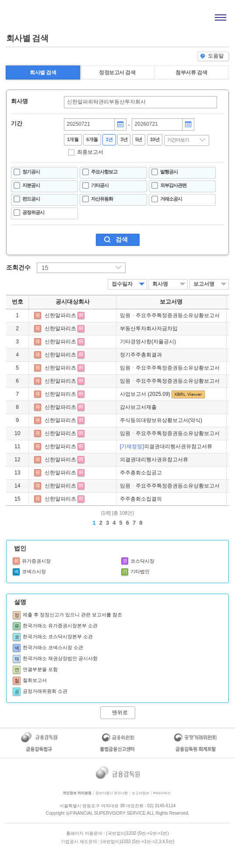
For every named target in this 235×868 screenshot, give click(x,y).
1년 (109, 139)
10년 (155, 139)
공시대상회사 (73, 302)
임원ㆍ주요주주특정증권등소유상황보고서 (170, 315)
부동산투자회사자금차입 (149, 329)
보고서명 (204, 284)
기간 (17, 124)
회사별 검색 (43, 73)
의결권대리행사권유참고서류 (166, 446)
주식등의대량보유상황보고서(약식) (161, 420)
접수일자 (122, 284)
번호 (18, 302)
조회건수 (18, 267)
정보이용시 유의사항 (112, 793)
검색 (122, 239)
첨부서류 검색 (191, 73)
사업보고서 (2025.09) (146, 394)
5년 (139, 139)
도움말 (212, 56)
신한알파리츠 (60, 315)
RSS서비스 (162, 793)
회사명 (19, 101)
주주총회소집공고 (141, 473)
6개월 (92, 139)
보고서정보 (140, 793)
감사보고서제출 (138, 407)
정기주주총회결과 (141, 355)
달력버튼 (120, 124)
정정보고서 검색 (117, 73)
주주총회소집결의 (141, 499)
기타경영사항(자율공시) (148, 342)
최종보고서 (90, 152)
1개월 (73, 139)
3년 (124, 139)
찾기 (210, 102)
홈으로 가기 (29, 17)
